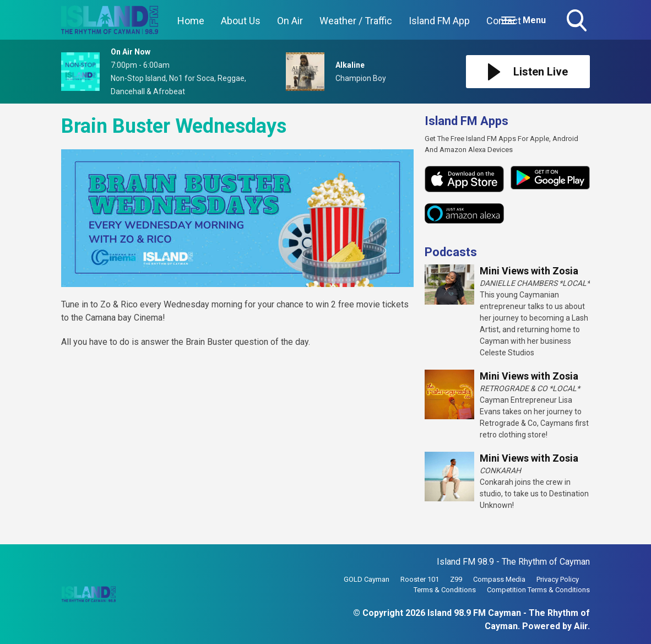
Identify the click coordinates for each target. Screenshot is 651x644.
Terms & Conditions (445, 590)
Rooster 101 (420, 579)
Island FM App (439, 21)
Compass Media (499, 579)
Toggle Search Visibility (578, 21)
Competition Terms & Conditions (538, 590)
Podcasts (451, 252)
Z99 (456, 579)
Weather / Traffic (356, 21)
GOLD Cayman (367, 579)
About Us (241, 21)
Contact (504, 21)
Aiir (581, 626)
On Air (290, 21)
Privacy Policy (558, 579)
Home (191, 21)
